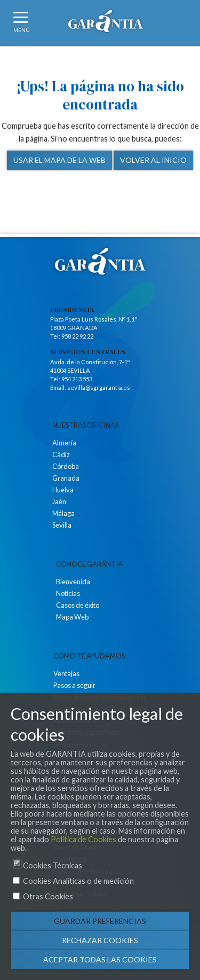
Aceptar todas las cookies (100, 959)
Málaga (63, 513)
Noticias (68, 593)
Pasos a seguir (74, 685)
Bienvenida (73, 582)
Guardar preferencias (100, 921)
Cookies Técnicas (53, 865)
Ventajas (66, 673)
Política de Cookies (83, 839)
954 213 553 (77, 379)
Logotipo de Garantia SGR (106, 24)
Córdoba (66, 466)
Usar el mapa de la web (59, 160)
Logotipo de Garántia (100, 261)
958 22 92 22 (77, 336)
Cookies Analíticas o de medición (78, 881)
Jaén (59, 501)
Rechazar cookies (100, 940)
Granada (66, 478)
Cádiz (61, 454)
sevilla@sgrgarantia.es (99, 387)
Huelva (63, 490)
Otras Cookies (48, 896)
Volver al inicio (153, 160)
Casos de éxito (78, 605)
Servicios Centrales (88, 352)
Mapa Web (72, 617)
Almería (64, 443)
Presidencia (72, 310)
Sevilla (62, 525)
